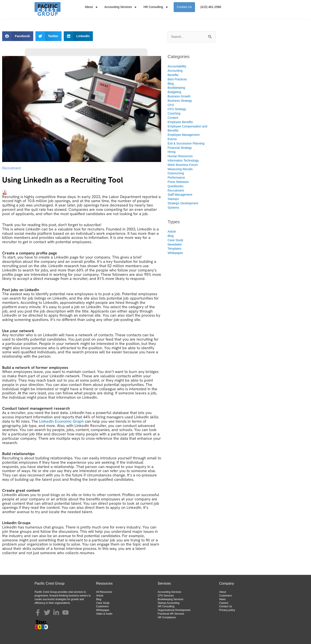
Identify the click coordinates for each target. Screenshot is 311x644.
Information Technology (183, 160)
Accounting (175, 71)
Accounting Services (121, 7)
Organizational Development (174, 610)
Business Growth (179, 96)
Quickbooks (175, 186)
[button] (18, 36)
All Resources (104, 592)
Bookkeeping (176, 88)
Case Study (175, 240)
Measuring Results (180, 169)
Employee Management (184, 135)
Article (172, 232)
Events (172, 139)
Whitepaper (175, 253)
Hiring (172, 152)
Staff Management (180, 195)
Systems (173, 208)
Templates (175, 249)
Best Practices (177, 79)
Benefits (173, 75)
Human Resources (180, 156)
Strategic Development (183, 203)
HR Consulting (156, 7)
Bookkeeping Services (171, 599)
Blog (171, 84)
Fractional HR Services (171, 614)
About (91, 7)
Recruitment (11, 168)
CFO (171, 105)
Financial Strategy (180, 148)
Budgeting (174, 92)
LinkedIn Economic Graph (61, 421)
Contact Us (184, 7)
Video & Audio (104, 614)
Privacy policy (227, 610)
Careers (224, 603)
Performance (176, 178)
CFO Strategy (177, 109)
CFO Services (166, 596)
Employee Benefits (180, 122)
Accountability (177, 66)
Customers (102, 606)
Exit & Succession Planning (186, 143)
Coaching (174, 113)
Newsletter (175, 244)
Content (173, 118)
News (222, 599)
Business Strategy (180, 101)
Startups (173, 199)
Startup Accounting (169, 603)
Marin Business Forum (183, 165)
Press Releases (178, 182)
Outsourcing (176, 173)
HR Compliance (167, 617)
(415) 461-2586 (211, 7)
